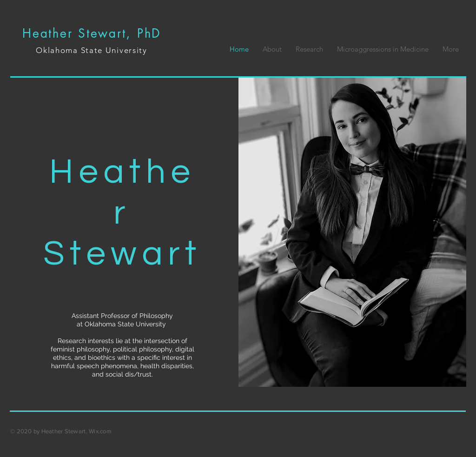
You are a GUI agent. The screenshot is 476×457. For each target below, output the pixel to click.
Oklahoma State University (92, 50)
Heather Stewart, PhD (92, 33)
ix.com (103, 431)
